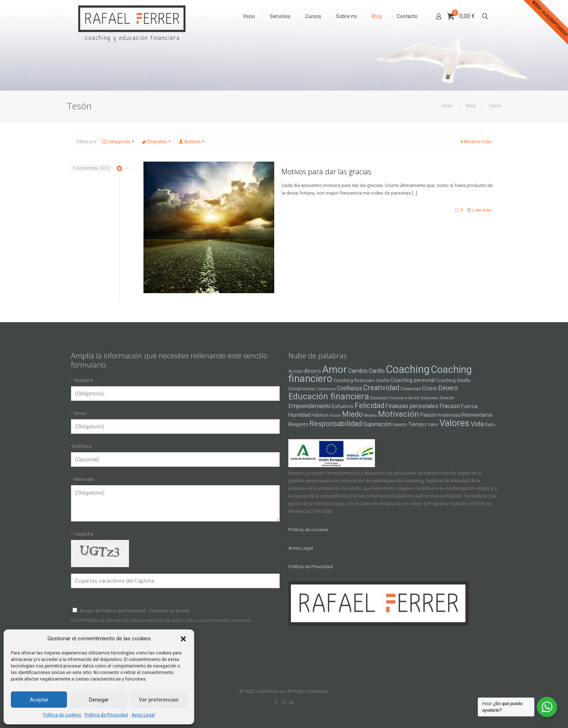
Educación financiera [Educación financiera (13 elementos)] (329, 396)
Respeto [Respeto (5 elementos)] (298, 424)
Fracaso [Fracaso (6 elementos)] (450, 406)
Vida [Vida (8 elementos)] (477, 424)
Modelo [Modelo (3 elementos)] (370, 415)
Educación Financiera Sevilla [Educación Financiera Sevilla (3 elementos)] (395, 398)
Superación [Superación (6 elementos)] (377, 424)
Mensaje (83, 479)
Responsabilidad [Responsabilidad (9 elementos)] (336, 424)
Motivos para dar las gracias (326, 172)
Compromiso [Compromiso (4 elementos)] (302, 389)
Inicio (447, 106)
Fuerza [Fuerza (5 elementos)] (469, 406)
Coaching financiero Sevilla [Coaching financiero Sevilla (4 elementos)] (361, 380)
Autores (192, 142)
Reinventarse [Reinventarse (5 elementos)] (477, 415)
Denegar (99, 700)
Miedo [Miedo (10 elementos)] (352, 414)
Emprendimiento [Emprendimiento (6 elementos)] (310, 406)
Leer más (482, 210)
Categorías (118, 142)
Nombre (82, 380)
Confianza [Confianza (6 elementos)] (349, 388)
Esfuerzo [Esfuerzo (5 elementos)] (343, 406)
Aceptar (39, 700)
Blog (471, 106)
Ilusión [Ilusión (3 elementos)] (335, 415)
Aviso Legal (143, 715)
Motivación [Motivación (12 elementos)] (398, 414)
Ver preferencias (159, 700)
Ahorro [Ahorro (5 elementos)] (313, 371)
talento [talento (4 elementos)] (400, 425)
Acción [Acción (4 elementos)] (296, 371)
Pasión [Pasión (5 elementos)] (428, 415)
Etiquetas (157, 142)
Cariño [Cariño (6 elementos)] (377, 371)
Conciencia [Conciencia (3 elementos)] (326, 389)
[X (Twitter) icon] (284, 702)
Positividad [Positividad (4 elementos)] (449, 415)
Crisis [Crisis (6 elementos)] (429, 388)
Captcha (82, 534)
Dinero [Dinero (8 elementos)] (448, 388)
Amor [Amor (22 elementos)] (335, 369)
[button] (183, 639)
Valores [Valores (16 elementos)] (454, 423)
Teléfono (81, 446)
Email (79, 413)
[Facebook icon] (277, 702)
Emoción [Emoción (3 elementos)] (447, 398)
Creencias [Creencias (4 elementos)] (411, 389)
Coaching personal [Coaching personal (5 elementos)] (413, 380)
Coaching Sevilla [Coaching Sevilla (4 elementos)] (453, 380)
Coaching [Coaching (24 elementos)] (408, 369)
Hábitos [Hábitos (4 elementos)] (320, 415)
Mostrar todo (475, 142)
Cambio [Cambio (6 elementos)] (358, 371)
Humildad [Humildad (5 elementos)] (299, 415)
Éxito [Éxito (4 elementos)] (490, 425)
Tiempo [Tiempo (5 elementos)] (417, 424)
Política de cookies (62, 715)
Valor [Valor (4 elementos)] (433, 425)
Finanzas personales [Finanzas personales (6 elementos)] (412, 406)
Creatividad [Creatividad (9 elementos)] (381, 388)
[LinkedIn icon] (292, 702)
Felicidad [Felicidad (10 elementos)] (369, 405)
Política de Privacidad (106, 715)
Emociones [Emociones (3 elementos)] (430, 398)
